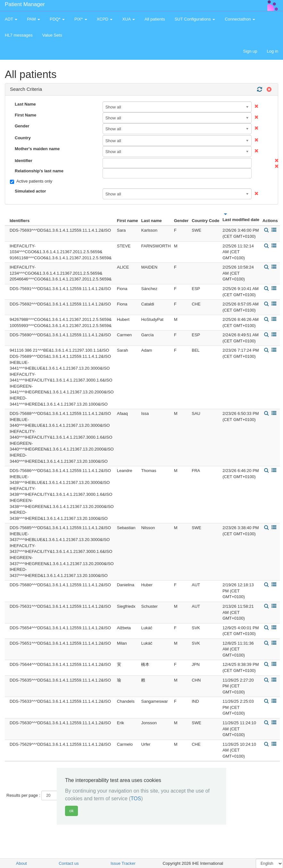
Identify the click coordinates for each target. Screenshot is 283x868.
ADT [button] (11, 19)
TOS (136, 799)
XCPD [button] (105, 19)
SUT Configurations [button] (195, 19)
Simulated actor (30, 191)
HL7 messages (19, 35)
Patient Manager (25, 4)
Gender (22, 126)
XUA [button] (129, 19)
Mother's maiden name (37, 149)
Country (23, 138)
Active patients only (31, 181)
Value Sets (52, 35)
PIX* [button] (81, 19)
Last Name (25, 104)
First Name (25, 115)
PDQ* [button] (57, 19)
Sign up (250, 51)
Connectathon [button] (240, 19)
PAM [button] (33, 19)
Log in (273, 51)
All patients (155, 19)
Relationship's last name (39, 171)
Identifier (24, 161)
